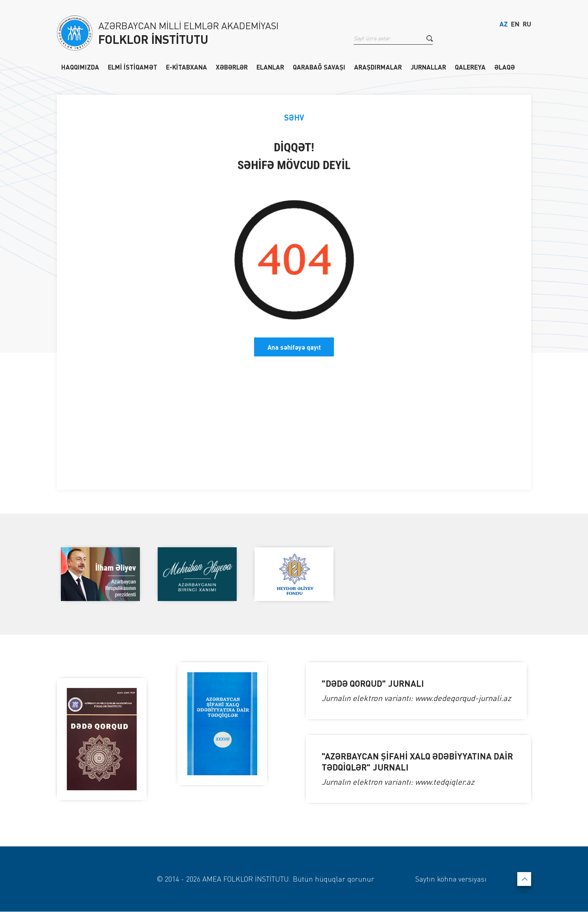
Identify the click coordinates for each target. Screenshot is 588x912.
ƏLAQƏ (505, 67)
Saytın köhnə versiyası (450, 879)
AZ (504, 25)
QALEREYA (470, 67)
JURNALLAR (428, 67)
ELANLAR (270, 67)
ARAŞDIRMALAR (378, 67)
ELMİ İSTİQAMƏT (133, 67)
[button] (430, 39)
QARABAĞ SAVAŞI (319, 67)
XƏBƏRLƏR (232, 67)
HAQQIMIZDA (80, 67)
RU (527, 25)
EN (515, 25)
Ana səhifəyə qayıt (294, 347)
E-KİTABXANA (187, 67)
